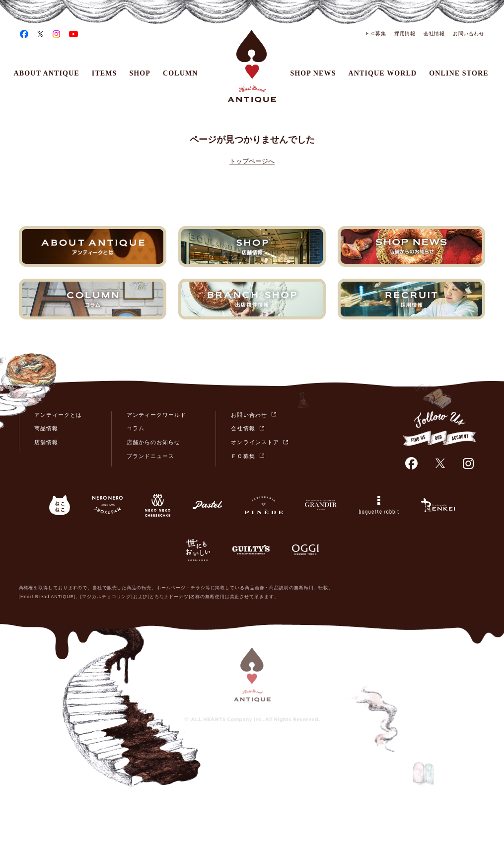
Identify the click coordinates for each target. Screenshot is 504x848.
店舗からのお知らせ (153, 442)
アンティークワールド (157, 415)
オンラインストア (255, 442)
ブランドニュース (150, 456)
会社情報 (434, 34)
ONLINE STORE (459, 73)
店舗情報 (46, 442)
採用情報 (405, 34)
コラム (136, 428)
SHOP (140, 73)
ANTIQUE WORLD (383, 73)
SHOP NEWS (313, 73)
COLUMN (180, 73)
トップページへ (252, 161)
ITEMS (105, 73)
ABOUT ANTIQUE (47, 73)
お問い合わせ (468, 34)
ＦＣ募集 (375, 34)
